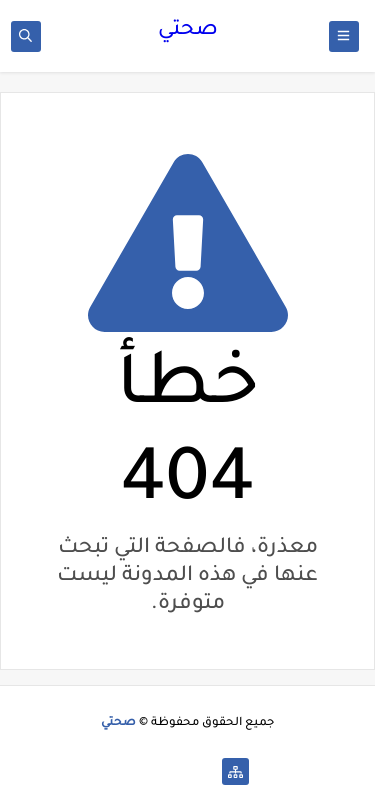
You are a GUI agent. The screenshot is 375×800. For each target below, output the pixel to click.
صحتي (188, 31)
